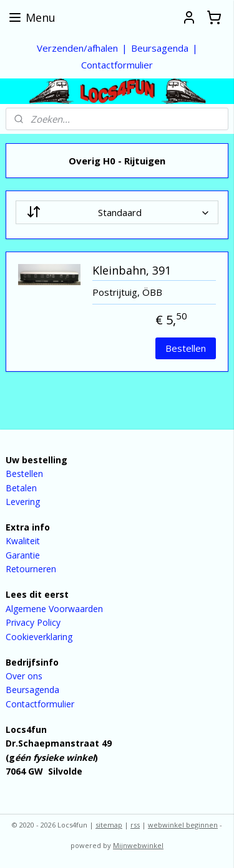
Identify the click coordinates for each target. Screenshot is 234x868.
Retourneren (31, 569)
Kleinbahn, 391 (132, 271)
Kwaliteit (23, 541)
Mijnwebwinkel (138, 845)
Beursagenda (160, 48)
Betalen (21, 488)
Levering (23, 502)
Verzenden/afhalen (77, 48)
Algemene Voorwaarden (54, 609)
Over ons (24, 676)
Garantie (23, 555)
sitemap (109, 825)
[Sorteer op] (117, 212)
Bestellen (186, 348)
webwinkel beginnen (183, 825)
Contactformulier (117, 65)
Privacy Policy (33, 622)
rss (135, 825)
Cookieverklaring (39, 637)
